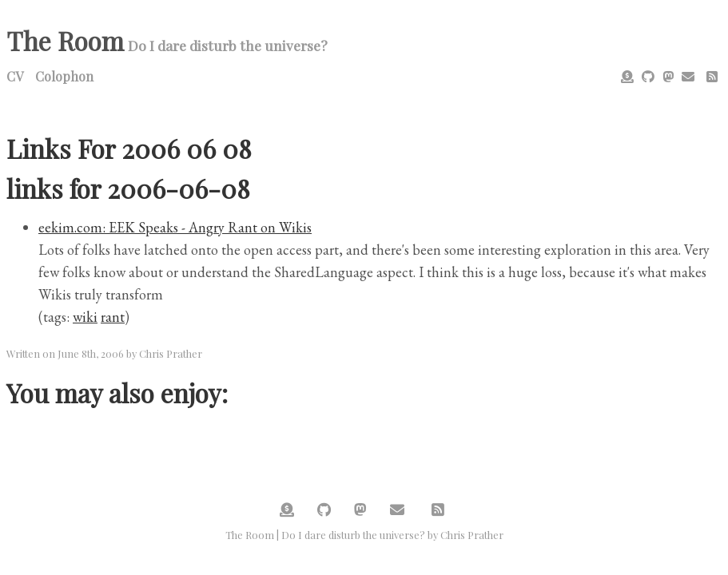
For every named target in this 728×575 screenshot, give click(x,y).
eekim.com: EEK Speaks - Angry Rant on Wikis (175, 227)
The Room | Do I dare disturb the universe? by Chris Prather (364, 535)
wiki (85, 317)
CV (15, 76)
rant (113, 317)
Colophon (64, 76)
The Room (65, 40)
